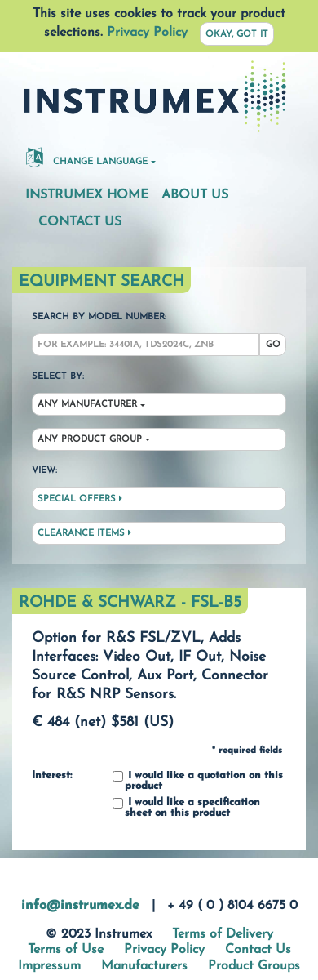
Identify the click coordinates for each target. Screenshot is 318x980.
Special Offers (80, 499)
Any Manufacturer (87, 405)
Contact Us (80, 222)
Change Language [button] (87, 157)
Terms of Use (66, 950)
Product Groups (254, 966)
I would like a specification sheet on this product (186, 808)
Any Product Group (90, 440)
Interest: (52, 776)
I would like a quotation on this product (198, 781)
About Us (195, 195)
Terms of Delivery (223, 934)
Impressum (49, 966)
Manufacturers (144, 966)
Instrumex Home (87, 195)
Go (273, 345)
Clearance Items (84, 533)
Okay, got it (237, 35)
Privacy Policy (147, 33)
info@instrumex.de (80, 906)
